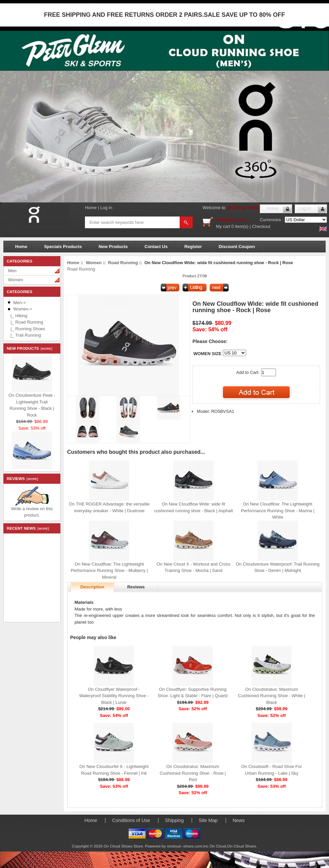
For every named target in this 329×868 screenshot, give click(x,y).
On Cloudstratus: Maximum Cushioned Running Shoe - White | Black (272, 696)
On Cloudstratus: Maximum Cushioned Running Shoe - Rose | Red (193, 773)
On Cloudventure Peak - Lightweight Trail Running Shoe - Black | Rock (32, 403)
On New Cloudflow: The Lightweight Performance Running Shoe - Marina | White (278, 511)
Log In (106, 208)
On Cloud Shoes (242, 846)
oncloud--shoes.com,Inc (188, 846)
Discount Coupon (237, 247)
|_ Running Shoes (27, 329)
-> (23, 309)
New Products (113, 247)
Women (16, 280)
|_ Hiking (18, 316)
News (239, 820)
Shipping (175, 820)
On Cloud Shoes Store (250, 208)
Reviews (136, 587)
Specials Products (63, 247)
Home (91, 208)
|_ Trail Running (25, 335)
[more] (45, 349)
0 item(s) (240, 226)
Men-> (20, 303)
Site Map (208, 820)
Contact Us (156, 247)
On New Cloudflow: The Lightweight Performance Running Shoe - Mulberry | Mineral (109, 571)
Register (193, 247)
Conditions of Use (131, 820)
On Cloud (218, 846)
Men (12, 271)
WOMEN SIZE (207, 354)
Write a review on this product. (32, 510)
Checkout (261, 226)
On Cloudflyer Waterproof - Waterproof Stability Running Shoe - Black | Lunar (114, 696)
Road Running (123, 263)
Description (92, 587)
